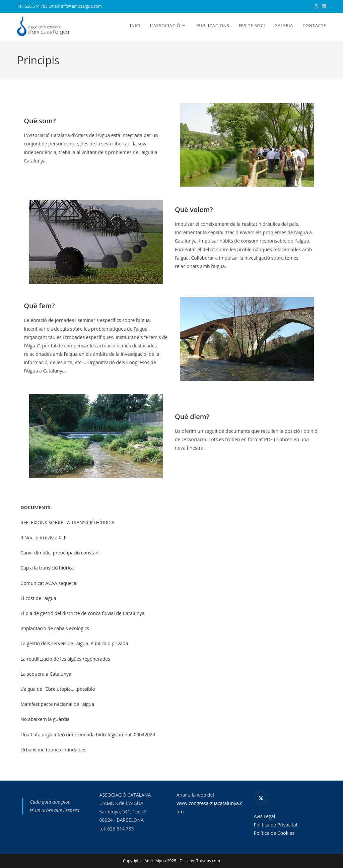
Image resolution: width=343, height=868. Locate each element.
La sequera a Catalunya (46, 674)
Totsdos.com (208, 861)
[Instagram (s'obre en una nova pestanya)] (316, 6)
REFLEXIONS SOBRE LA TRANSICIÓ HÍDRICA (67, 522)
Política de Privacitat (276, 825)
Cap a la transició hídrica (47, 568)
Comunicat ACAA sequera (48, 583)
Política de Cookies (274, 833)
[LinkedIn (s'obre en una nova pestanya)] (323, 6)
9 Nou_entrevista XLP (44, 538)
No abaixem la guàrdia (45, 719)
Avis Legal (264, 816)
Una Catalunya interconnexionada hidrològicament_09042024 (88, 735)
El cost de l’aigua (38, 598)
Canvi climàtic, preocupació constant (60, 553)
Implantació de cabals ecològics (55, 628)
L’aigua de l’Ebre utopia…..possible (58, 689)
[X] (261, 798)
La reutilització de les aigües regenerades (65, 659)
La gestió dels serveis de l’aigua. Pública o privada (74, 643)
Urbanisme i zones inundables (53, 750)
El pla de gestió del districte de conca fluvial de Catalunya (82, 613)
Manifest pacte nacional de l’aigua (57, 704)
